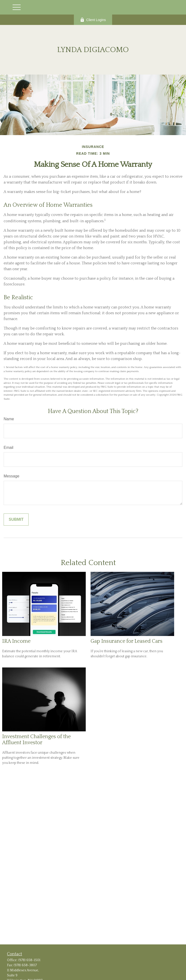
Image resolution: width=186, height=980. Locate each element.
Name (9, 419)
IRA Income (16, 641)
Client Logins (93, 20)
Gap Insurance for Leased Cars (127, 641)
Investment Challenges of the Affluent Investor (36, 740)
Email (8, 448)
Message (12, 476)
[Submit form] (16, 520)
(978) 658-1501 (29, 960)
